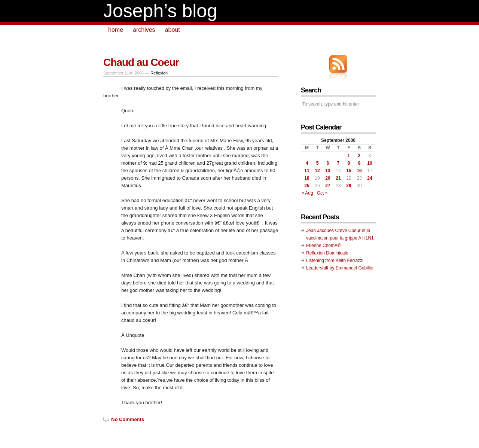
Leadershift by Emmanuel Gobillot (340, 268)
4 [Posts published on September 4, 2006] (307, 163)
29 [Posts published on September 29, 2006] (349, 186)
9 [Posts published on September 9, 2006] (359, 163)
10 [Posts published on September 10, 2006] (370, 163)
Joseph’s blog (160, 11)
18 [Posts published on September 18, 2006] (307, 178)
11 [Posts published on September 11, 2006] (307, 171)
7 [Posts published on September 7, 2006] (338, 163)
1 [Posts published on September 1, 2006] (349, 156)
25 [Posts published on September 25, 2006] (307, 186)
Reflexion (159, 73)
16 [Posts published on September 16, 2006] (359, 171)
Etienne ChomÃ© (324, 246)
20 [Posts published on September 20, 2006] (328, 178)
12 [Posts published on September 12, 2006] (317, 171)
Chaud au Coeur (141, 62)
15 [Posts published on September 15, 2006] (349, 171)
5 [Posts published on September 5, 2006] (318, 163)
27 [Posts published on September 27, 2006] (328, 186)
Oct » (322, 193)
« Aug (307, 193)
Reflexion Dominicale (327, 253)
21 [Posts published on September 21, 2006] (338, 178)
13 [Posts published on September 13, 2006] (328, 171)
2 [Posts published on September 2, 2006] (359, 156)
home (116, 30)
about (173, 30)
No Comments (128, 419)
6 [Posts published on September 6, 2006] (328, 163)
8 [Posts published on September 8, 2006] (349, 163)
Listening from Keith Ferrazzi (335, 260)
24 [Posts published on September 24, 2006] (370, 178)
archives (144, 30)
